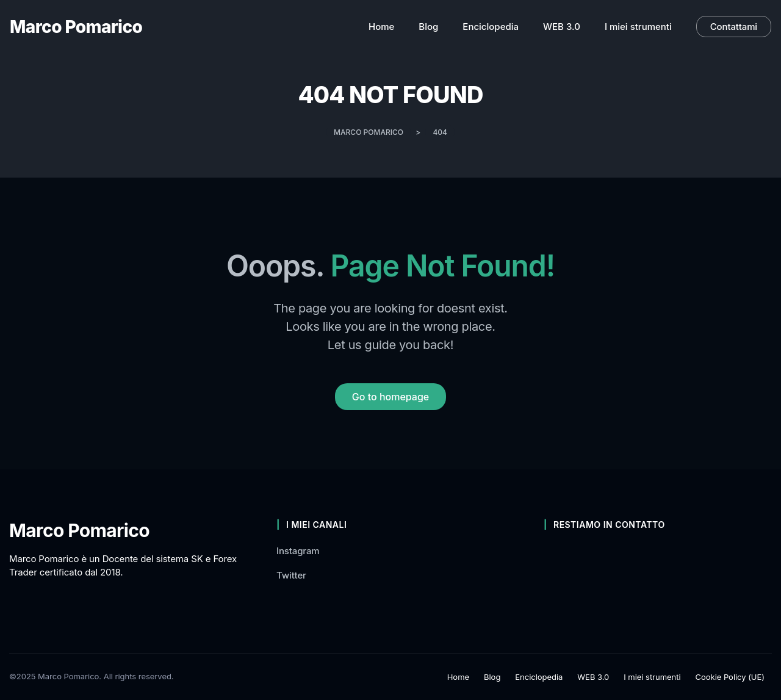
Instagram (298, 551)
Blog (492, 677)
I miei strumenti (652, 677)
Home (458, 677)
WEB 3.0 (593, 677)
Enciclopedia (539, 677)
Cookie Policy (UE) (730, 677)
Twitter (291, 575)
